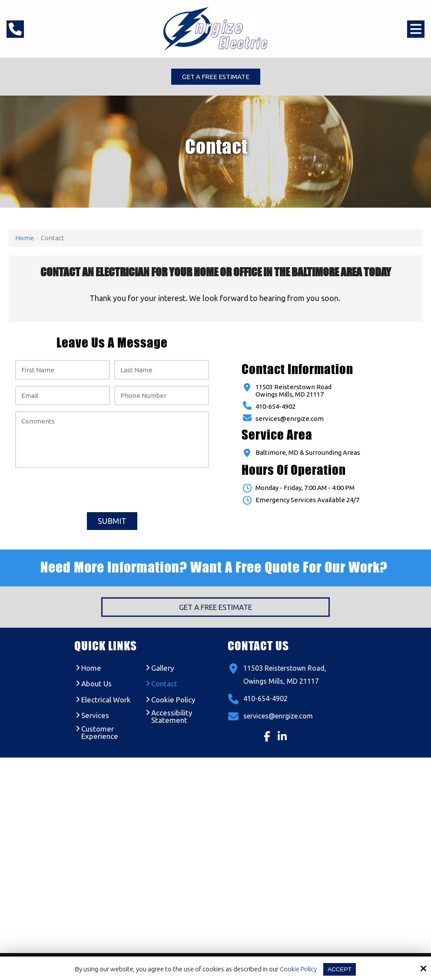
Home (25, 239)
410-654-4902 (275, 407)
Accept (340, 969)
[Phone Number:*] (162, 396)
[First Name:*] (63, 371)
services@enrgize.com (290, 419)
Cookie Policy (297, 969)
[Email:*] (63, 396)
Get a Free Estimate (215, 77)
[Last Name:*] (162, 371)
